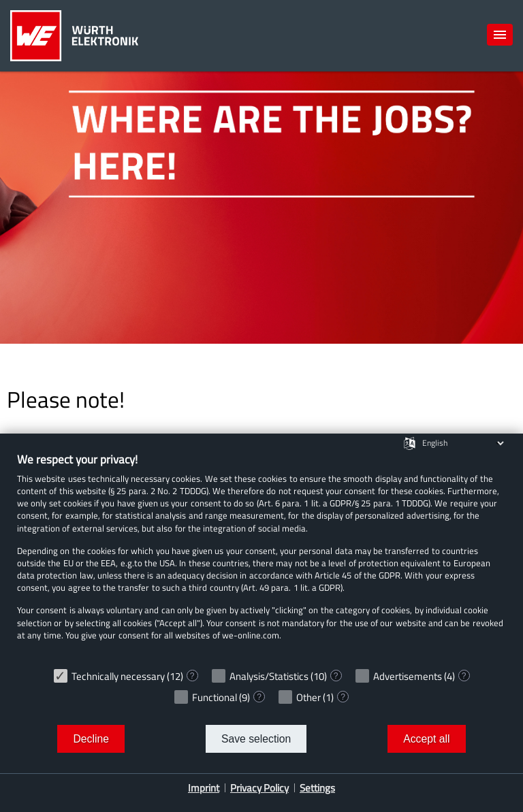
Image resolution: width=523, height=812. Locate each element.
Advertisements (408, 676)
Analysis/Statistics (269, 676)
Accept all (426, 739)
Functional (215, 697)
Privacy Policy (259, 788)
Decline (91, 739)
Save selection (256, 739)
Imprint (204, 788)
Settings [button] (317, 788)
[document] (261, 556)
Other (308, 697)
